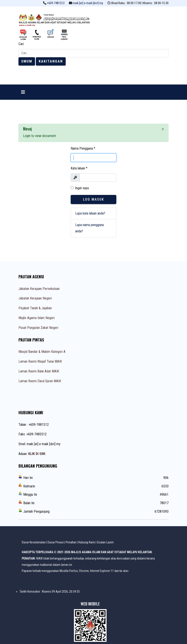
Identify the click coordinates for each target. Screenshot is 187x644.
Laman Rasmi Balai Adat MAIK (39, 371)
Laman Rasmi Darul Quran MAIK (40, 381)
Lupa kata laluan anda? (90, 213)
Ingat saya (82, 188)
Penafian (71, 542)
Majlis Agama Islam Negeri (37, 318)
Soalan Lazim (105, 542)
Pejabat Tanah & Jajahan (35, 308)
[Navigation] (23, 92)
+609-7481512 (56, 3)
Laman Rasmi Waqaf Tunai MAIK (40, 361)
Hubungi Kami (87, 542)
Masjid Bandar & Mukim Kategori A (42, 352)
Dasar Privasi (56, 542)
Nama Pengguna (83, 148)
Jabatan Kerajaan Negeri (35, 298)
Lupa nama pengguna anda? (89, 228)
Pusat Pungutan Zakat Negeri (38, 328)
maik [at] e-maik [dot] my (88, 3)
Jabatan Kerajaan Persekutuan (39, 289)
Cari (21, 44)
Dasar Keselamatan (34, 542)
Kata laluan (79, 168)
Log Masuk (94, 199)
